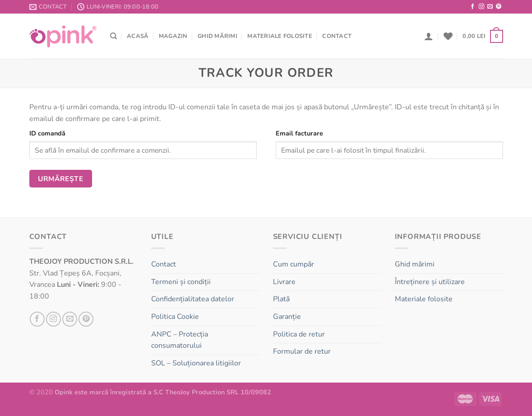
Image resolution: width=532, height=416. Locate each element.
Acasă (138, 36)
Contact (337, 36)
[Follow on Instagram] (481, 7)
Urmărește (60, 179)
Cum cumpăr (294, 264)
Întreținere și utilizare (430, 282)
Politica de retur (299, 334)
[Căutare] (113, 36)
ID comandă (47, 133)
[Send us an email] (490, 7)
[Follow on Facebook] (472, 7)
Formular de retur (302, 351)
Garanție (287, 317)
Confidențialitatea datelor (193, 299)
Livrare (284, 282)
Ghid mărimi (217, 36)
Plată (281, 299)
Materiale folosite (280, 36)
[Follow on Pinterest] (499, 7)
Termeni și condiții (181, 282)
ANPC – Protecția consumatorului (180, 340)
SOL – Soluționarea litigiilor (196, 363)
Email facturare (299, 133)
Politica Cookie (175, 317)
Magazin (173, 36)
